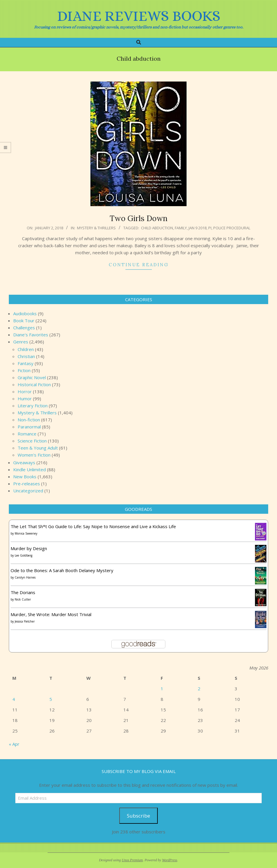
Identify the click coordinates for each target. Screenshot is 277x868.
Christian (26, 356)
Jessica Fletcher (25, 621)
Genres (21, 342)
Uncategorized (28, 491)
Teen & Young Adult (38, 448)
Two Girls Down (138, 218)
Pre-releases (27, 484)
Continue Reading (139, 265)
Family (181, 228)
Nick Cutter (23, 599)
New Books (25, 477)
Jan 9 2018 (198, 228)
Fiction (24, 370)
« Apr (14, 744)
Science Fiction (32, 441)
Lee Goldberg (23, 555)
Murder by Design (29, 548)
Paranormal (29, 427)
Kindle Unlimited (30, 469)
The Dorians (23, 592)
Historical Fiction (34, 384)
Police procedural (232, 228)
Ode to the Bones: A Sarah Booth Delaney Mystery (62, 570)
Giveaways (24, 462)
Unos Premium (132, 860)
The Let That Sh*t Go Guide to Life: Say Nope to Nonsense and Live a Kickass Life (93, 526)
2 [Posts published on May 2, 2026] (199, 689)
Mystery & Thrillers (96, 228)
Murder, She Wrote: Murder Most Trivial (51, 614)
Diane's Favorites (31, 335)
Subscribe (138, 816)
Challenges (24, 328)
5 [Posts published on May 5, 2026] (51, 699)
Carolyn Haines (25, 577)
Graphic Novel (32, 377)
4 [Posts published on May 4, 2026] (14, 699)
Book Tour (24, 321)
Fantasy (26, 363)
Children (26, 349)
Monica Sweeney (26, 533)
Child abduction (157, 228)
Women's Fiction (34, 455)
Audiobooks (25, 313)
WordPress (170, 860)
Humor (25, 399)
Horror (25, 391)
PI (210, 228)
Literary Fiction (33, 406)
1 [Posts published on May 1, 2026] (162, 689)
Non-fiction (29, 420)
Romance (27, 434)
